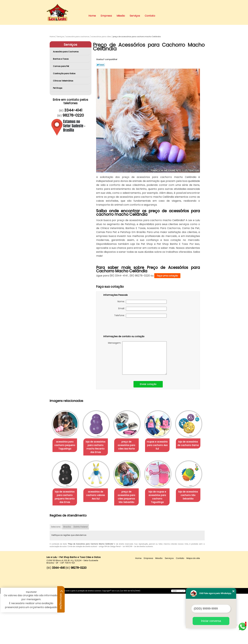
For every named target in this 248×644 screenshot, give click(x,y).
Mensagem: (137, 358)
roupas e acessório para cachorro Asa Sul (162, 445)
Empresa (106, 16)
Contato (150, 16)
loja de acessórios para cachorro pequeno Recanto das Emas (97, 497)
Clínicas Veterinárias (63, 81)
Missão (121, 16)
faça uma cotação (167, 276)
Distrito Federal (81, 577)
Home (92, 16)
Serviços (135, 16)
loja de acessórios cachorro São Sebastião (97, 545)
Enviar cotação (148, 384)
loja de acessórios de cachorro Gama (65, 494)
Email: (143, 309)
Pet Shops (58, 88)
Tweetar (101, 65)
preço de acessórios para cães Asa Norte (130, 443)
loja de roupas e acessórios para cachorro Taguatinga (65, 547)
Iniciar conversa (211, 621)
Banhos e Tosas (61, 59)
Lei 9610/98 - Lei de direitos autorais (138, 597)
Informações (61, 599)
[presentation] (124, 327)
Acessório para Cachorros (66, 52)
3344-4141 (73, 110)
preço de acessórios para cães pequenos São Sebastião (162, 497)
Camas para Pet (61, 66)
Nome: (142, 302)
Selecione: (56, 577)
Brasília (67, 577)
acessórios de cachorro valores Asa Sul (130, 495)
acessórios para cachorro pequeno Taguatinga (65, 445)
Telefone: (140, 316)
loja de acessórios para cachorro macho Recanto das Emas (98, 447)
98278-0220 (73, 115)
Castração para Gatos (64, 73)
